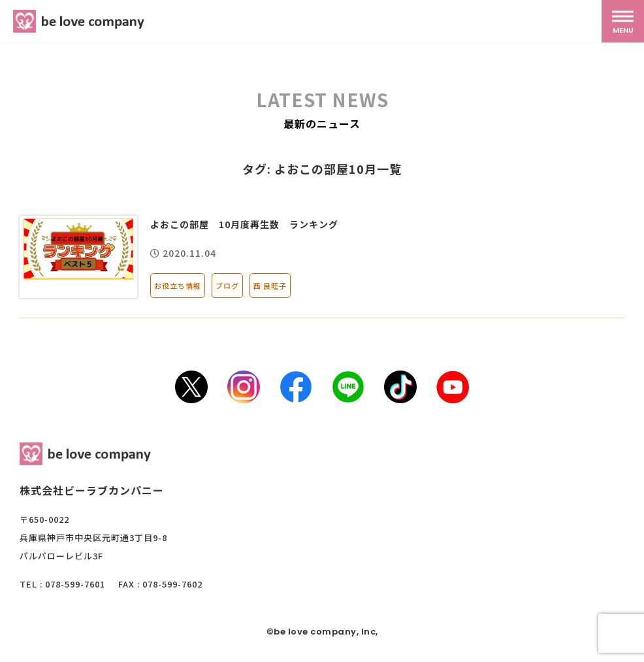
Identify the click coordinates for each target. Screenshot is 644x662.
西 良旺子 (270, 286)
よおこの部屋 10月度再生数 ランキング (244, 224)
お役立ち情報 (178, 286)
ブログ (227, 286)
